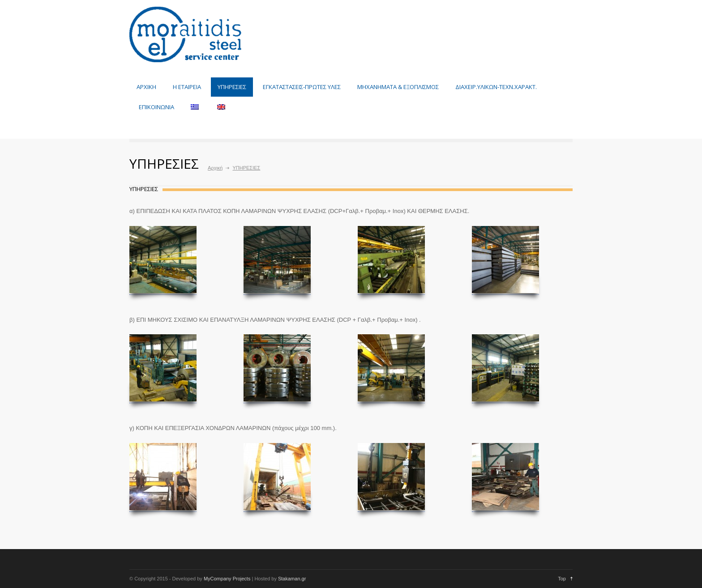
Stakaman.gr (291, 579)
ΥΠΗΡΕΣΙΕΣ (232, 87)
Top (562, 579)
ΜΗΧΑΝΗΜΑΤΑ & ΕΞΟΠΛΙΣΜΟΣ (398, 87)
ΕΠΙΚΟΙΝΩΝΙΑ (156, 107)
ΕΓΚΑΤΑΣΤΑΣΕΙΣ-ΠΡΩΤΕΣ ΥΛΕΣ (302, 87)
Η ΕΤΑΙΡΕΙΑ (187, 87)
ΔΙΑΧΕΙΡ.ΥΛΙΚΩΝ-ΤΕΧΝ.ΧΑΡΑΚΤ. (496, 87)
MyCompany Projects (227, 579)
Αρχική (215, 168)
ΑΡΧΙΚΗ (146, 87)
